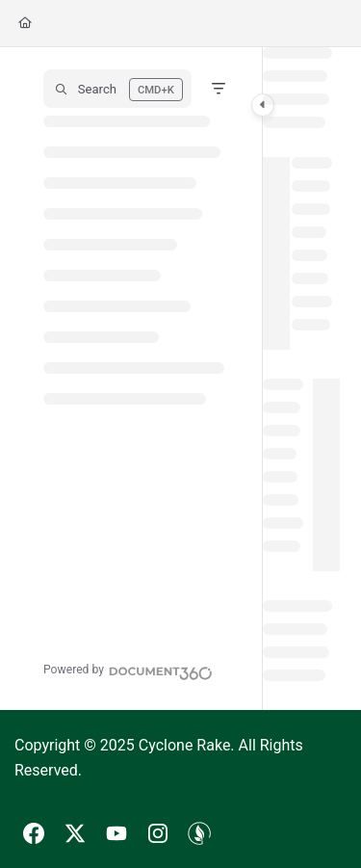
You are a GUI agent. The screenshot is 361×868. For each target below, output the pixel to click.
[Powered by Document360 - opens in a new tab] (128, 671)
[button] (117, 89)
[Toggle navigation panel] (263, 105)
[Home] (25, 24)
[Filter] (219, 89)
